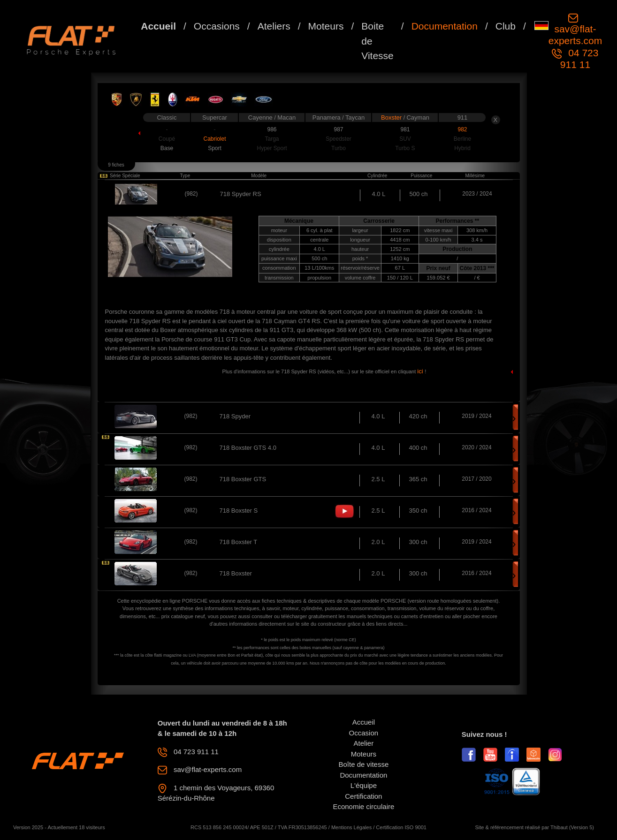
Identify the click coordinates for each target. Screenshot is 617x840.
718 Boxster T (239, 542)
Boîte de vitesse (364, 764)
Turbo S (405, 148)
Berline (462, 139)
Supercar (215, 117)
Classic (167, 117)
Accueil (158, 26)
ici (421, 371)
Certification (363, 796)
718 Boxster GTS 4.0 (248, 448)
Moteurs (326, 26)
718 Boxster (236, 573)
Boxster (392, 117)
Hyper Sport (272, 148)
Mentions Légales (351, 827)
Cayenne (261, 117)
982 (462, 129)
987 (338, 129)
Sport (215, 148)
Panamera (328, 117)
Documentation (445, 26)
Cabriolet (214, 139)
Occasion (364, 733)
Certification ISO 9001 (401, 827)
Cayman (418, 117)
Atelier (364, 743)
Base (167, 148)
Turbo (339, 148)
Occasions (217, 26)
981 (405, 129)
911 (463, 117)
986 (272, 129)
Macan (286, 117)
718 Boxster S (239, 511)
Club (506, 26)
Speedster (339, 139)
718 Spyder (235, 416)
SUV (405, 139)
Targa (272, 139)
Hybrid (462, 148)
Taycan (355, 117)
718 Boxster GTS (243, 479)
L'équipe (364, 785)
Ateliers (274, 26)
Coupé (167, 139)
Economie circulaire (363, 806)
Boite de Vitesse (377, 41)
